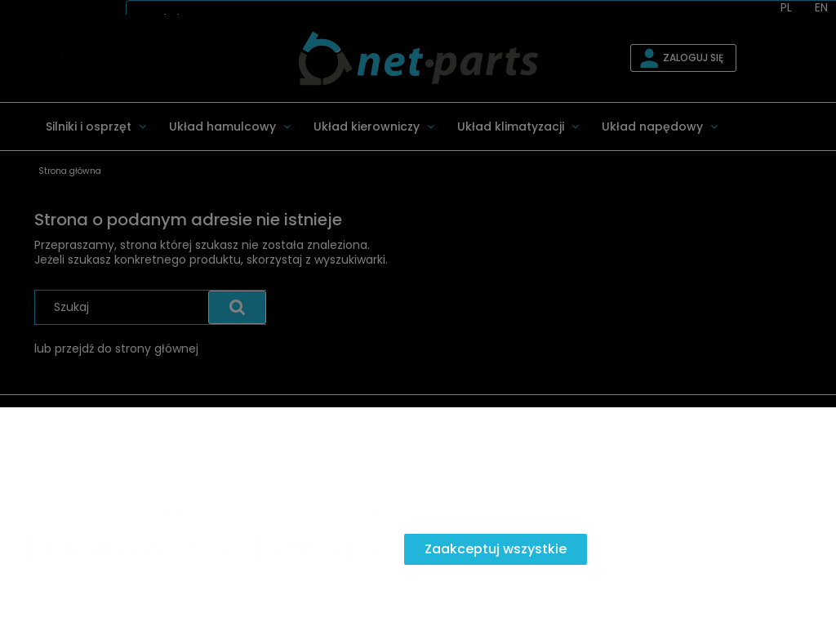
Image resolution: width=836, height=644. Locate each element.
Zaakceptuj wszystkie (496, 549)
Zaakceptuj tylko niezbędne (139, 549)
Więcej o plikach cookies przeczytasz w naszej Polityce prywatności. (218, 513)
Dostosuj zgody (327, 549)
